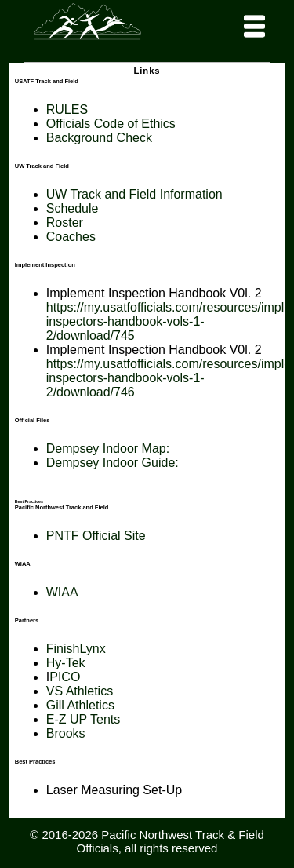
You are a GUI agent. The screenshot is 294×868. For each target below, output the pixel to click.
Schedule (73, 208)
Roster (65, 222)
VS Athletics (80, 691)
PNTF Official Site (96, 536)
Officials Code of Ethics (111, 124)
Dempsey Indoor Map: (110, 449)
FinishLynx (76, 649)
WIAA (62, 592)
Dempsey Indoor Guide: (113, 463)
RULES (67, 109)
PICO (65, 677)
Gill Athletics (80, 705)
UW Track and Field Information (134, 194)
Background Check (99, 138)
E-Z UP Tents (83, 719)
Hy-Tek (66, 663)
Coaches (71, 237)
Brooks (66, 733)
